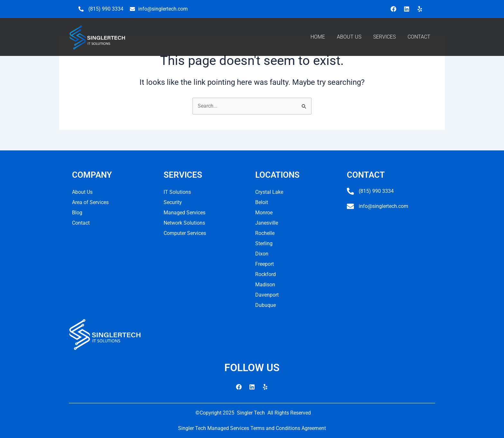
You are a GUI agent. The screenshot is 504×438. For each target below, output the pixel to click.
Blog (77, 213)
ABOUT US (349, 37)
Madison (265, 285)
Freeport (265, 264)
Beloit (262, 202)
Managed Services (184, 213)
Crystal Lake (269, 192)
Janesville (267, 223)
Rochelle (265, 233)
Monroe (264, 213)
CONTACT (419, 37)
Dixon (262, 254)
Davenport (267, 295)
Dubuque (265, 305)
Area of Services (90, 202)
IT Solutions (177, 192)
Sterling (264, 243)
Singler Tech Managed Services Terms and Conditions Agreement (252, 428)
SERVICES (384, 37)
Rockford (265, 274)
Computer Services (185, 233)
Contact (81, 223)
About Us (82, 192)
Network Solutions (184, 223)
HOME (318, 37)
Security (173, 202)
